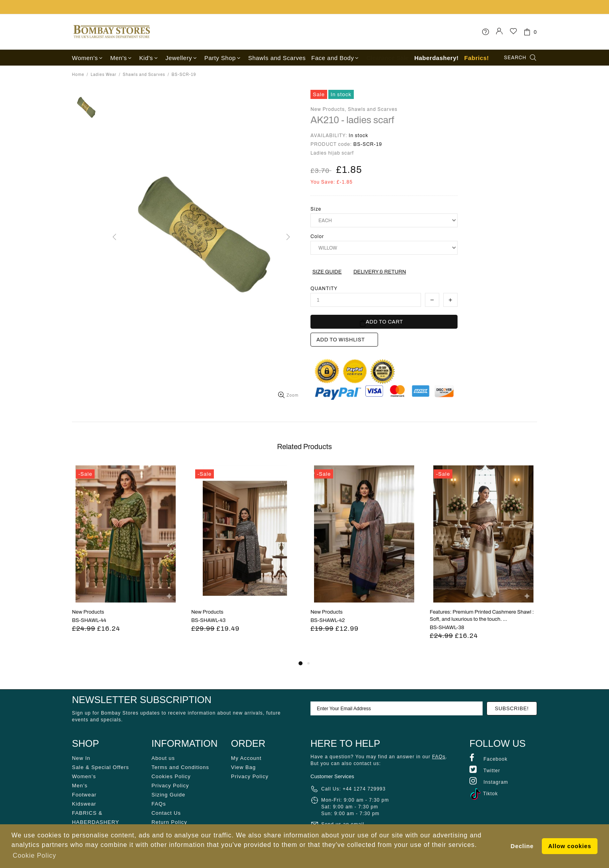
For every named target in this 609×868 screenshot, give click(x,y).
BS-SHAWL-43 (208, 620)
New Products (88, 612)
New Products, (329, 109)
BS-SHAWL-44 (89, 620)
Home (78, 75)
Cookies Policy (171, 776)
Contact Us (166, 813)
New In (81, 758)
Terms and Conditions (180, 767)
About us (163, 758)
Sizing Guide (168, 795)
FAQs (159, 804)
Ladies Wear (104, 75)
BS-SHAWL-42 (328, 620)
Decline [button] (522, 846)
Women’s (84, 776)
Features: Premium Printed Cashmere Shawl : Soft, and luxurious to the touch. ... (482, 616)
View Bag (243, 767)
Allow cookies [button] (570, 846)
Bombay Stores (112, 32)
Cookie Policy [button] (34, 855)
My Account (246, 758)
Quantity (324, 289)
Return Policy (169, 822)
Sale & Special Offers (100, 767)
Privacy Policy (170, 786)
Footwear (84, 795)
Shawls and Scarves (144, 75)
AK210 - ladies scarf (352, 120)
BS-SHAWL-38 (447, 628)
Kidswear (84, 804)
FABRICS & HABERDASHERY (96, 818)
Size (316, 209)
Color (317, 236)
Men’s (80, 786)
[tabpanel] (126, 559)
